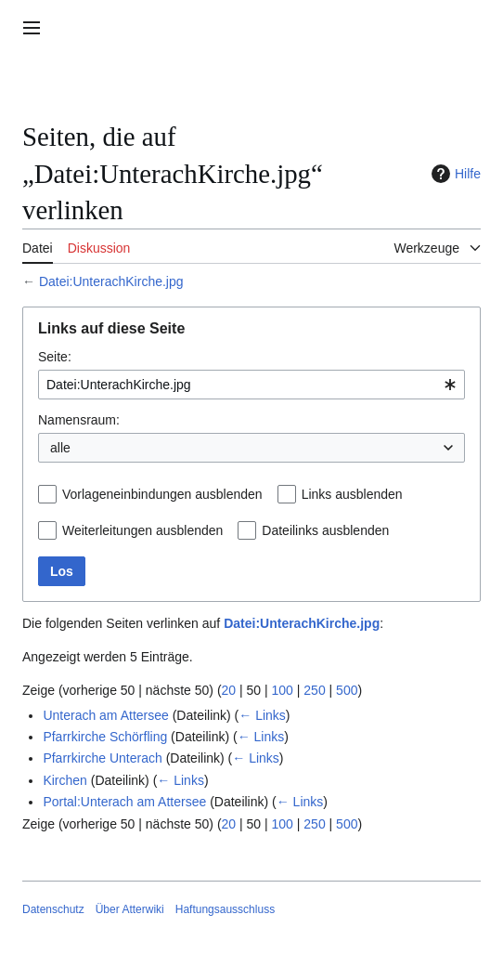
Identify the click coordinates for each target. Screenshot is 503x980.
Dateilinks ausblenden (325, 530)
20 (229, 690)
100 (283, 690)
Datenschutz (53, 909)
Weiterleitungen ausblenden (142, 530)
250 (314, 690)
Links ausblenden (352, 494)
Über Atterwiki (130, 909)
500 (347, 690)
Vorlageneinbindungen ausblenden (162, 494)
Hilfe (454, 174)
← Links (262, 715)
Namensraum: (79, 420)
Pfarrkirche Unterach (102, 758)
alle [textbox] (60, 448)
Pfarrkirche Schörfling (105, 737)
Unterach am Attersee (105, 715)
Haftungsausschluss (225, 909)
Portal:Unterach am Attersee (124, 802)
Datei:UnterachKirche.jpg (111, 281)
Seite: (55, 357)
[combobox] (251, 385)
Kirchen (64, 780)
